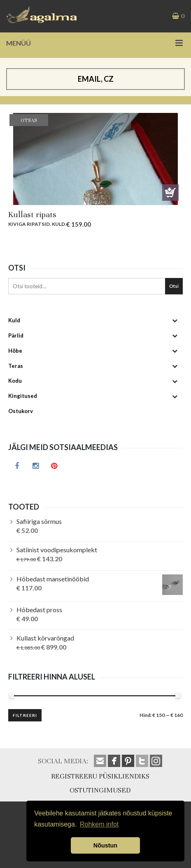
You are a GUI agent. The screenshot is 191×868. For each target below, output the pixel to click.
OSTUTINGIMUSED (100, 790)
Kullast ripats (32, 215)
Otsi (174, 286)
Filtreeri (25, 715)
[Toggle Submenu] (175, 320)
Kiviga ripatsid (29, 224)
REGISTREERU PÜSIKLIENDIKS (100, 776)
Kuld (58, 224)
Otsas (170, 193)
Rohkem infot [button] (99, 824)
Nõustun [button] (105, 845)
